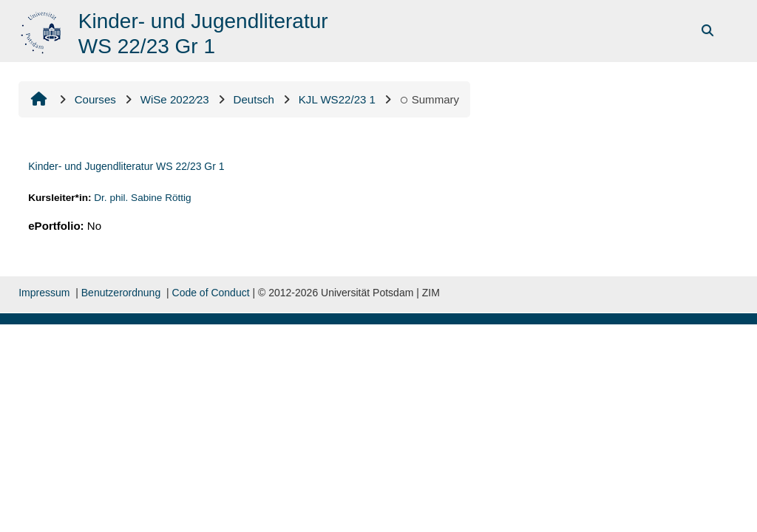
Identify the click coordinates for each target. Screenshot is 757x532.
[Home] (43, 30)
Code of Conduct (211, 293)
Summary (430, 99)
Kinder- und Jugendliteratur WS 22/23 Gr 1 (126, 166)
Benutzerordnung (121, 293)
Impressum (44, 293)
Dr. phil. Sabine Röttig (142, 198)
